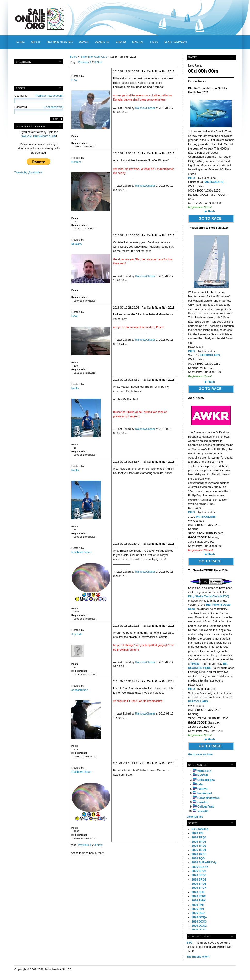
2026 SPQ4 (199, 871)
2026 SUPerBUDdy (204, 862)
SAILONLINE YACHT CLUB (39, 136)
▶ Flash (210, 211)
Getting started (60, 42)
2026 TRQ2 (199, 846)
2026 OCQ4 (199, 917)
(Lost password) (54, 107)
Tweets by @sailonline (28, 172)
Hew (74, 80)
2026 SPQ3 (199, 875)
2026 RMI (198, 909)
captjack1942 (80, 690)
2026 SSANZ (200, 867)
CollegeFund (206, 807)
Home (21, 42)
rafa (200, 784)
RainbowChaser (145, 108)
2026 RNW (199, 900)
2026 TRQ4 (199, 837)
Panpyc (202, 789)
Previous (83, 62)
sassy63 (203, 811)
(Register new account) (49, 96)
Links (154, 42)
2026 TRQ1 (199, 850)
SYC (189, 943)
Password (39, 107)
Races (84, 42)
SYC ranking (200, 829)
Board (74, 57)
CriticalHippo (206, 780)
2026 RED (198, 913)
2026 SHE (198, 892)
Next (100, 62)
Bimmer (76, 162)
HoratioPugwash (208, 798)
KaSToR (203, 775)
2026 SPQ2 (199, 879)
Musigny (77, 244)
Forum (121, 42)
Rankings (102, 42)
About (36, 42)
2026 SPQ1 (199, 884)
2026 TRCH (199, 854)
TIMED (195, 664)
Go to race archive (200, 754)
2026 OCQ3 (199, 921)
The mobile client (198, 957)
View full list (195, 817)
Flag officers (175, 42)
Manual (138, 42)
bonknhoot (205, 793)
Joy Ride (77, 634)
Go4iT (75, 316)
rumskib (203, 802)
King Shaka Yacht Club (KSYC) (209, 596)
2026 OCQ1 (199, 930)
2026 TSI (197, 833)
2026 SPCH (199, 888)
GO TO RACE (210, 218)
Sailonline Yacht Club (94, 57)
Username (39, 96)
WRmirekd (204, 771)
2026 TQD (198, 858)
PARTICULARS (213, 182)
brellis (75, 388)
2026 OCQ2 (199, 926)
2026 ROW (199, 896)
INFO (191, 178)
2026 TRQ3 (199, 842)
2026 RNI (198, 905)
